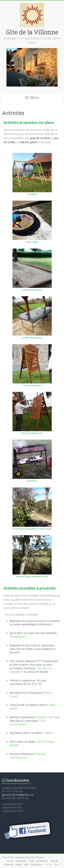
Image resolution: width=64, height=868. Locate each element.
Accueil (10, 861)
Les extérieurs (42, 861)
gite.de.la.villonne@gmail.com (18, 795)
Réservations (37, 865)
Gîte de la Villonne (32, 32)
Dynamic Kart (45, 717)
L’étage (18, 865)
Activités (48, 865)
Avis (57, 865)
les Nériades (18, 637)
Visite (31, 861)
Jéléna (48, 733)
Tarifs (26, 865)
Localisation (21, 861)
